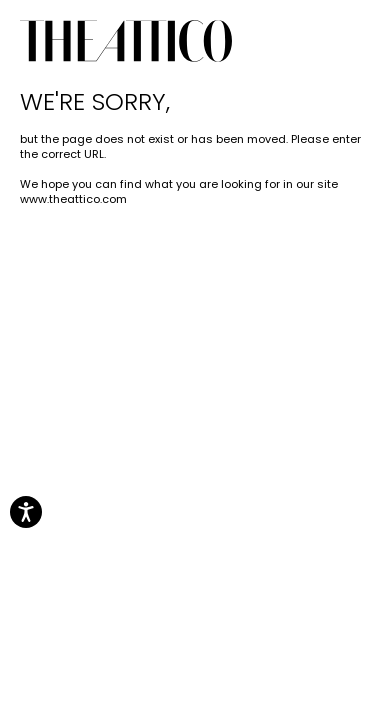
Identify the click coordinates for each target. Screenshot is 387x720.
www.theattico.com (73, 199)
